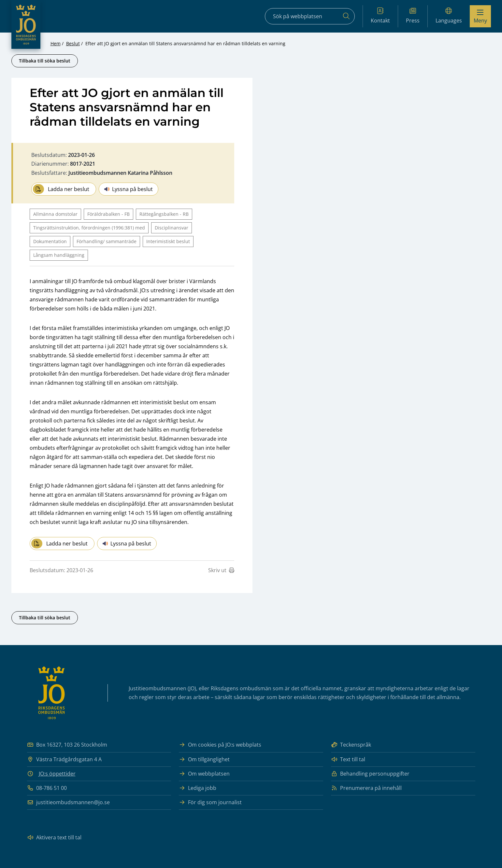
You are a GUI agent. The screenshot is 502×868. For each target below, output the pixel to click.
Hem (56, 43)
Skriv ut (221, 570)
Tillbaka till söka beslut (45, 61)
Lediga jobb (198, 788)
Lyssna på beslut (129, 189)
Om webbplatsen (204, 774)
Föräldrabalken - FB (108, 214)
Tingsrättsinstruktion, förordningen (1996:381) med (89, 228)
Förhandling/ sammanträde (107, 241)
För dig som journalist (210, 802)
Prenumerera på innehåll (366, 788)
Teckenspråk (351, 745)
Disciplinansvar (172, 228)
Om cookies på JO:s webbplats (220, 745)
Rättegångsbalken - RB (164, 214)
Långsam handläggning (59, 255)
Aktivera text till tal (54, 838)
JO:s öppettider (57, 774)
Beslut (73, 43)
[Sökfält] (310, 16)
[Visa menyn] (480, 16)
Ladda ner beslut (61, 189)
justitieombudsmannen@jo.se (68, 802)
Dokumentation (50, 241)
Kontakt (380, 16)
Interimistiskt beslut (168, 241)
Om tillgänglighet (204, 759)
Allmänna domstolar (55, 214)
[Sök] (346, 16)
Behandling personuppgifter (370, 774)
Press (413, 16)
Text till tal (348, 759)
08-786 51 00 (47, 788)
